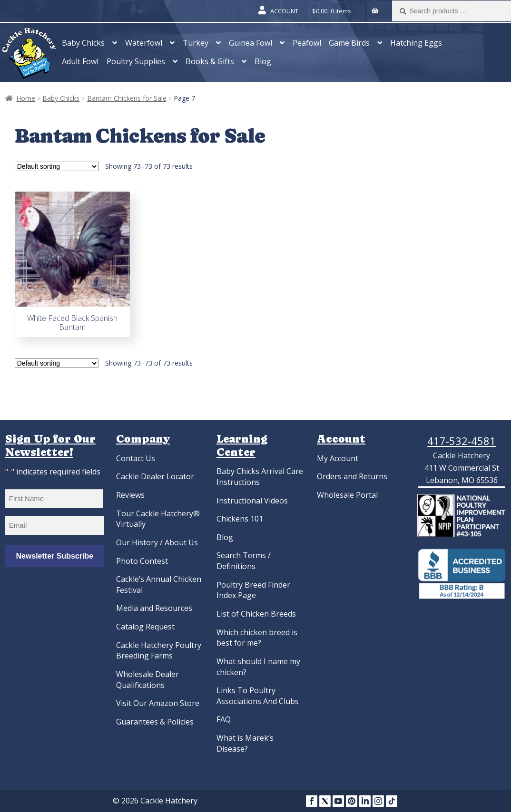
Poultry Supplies (136, 61)
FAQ (224, 719)
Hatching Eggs (416, 43)
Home (26, 98)
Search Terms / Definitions (244, 561)
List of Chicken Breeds (256, 614)
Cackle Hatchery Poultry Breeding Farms (159, 651)
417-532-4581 (462, 441)
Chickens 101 (240, 519)
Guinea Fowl (251, 43)
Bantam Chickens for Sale (127, 98)
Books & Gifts (210, 61)
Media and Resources (154, 608)
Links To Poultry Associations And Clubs (258, 696)
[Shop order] (57, 166)
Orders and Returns (352, 476)
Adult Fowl (80, 61)
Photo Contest (142, 561)
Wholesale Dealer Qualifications (147, 680)
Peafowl (307, 43)
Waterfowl (144, 43)
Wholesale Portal (347, 495)
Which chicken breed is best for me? (257, 638)
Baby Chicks (83, 43)
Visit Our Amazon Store (158, 703)
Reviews (130, 495)
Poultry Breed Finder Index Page (253, 590)
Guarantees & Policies (155, 722)
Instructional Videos (252, 501)
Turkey (196, 43)
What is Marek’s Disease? (245, 743)
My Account (338, 458)
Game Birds (349, 43)
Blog (263, 61)
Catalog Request (145, 627)
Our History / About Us (157, 542)
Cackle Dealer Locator (155, 476)
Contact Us (136, 458)
